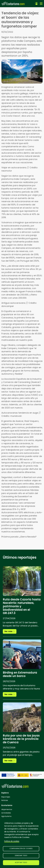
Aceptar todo (21, 862)
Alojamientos (7, 809)
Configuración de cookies (21, 849)
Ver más (10, 631)
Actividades (6, 813)
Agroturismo (6, 816)
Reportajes (6, 797)
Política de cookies (12, 841)
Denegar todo (21, 856)
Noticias (5, 800)
